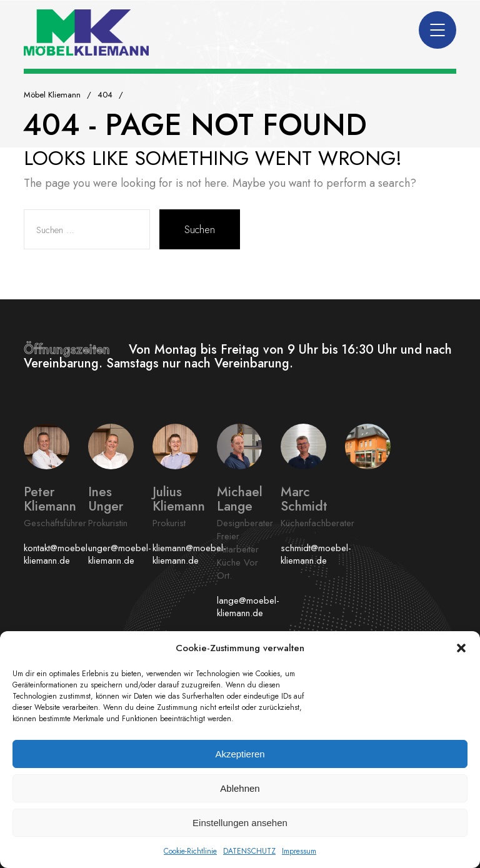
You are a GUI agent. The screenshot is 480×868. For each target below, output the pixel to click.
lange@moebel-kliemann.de (248, 607)
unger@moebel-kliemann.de (120, 554)
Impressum (299, 851)
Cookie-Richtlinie (190, 851)
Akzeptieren (240, 754)
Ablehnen (240, 788)
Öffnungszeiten (76, 350)
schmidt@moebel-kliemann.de (316, 554)
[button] (461, 648)
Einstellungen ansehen (240, 823)
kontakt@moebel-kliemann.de (57, 554)
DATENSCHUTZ (249, 851)
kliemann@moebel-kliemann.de (189, 554)
